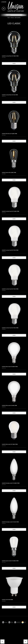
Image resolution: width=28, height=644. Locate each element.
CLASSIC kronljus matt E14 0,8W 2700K (11, 483)
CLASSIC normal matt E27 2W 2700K (10, 250)
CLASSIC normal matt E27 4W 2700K (10, 289)
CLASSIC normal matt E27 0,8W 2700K (10, 211)
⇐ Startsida (4, 2)
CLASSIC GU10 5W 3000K (7, 600)
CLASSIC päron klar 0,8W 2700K (9, 172)
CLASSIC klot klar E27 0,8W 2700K (9, 134)
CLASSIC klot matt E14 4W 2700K (9, 405)
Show (14, 63)
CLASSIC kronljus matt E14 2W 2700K (10, 522)
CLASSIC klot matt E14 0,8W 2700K (10, 367)
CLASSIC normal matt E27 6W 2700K (10, 328)
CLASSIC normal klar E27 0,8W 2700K (10, 56)
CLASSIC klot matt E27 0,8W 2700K (10, 444)
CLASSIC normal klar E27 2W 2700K (10, 95)
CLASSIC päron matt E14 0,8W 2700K (10, 561)
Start (9, 18)
